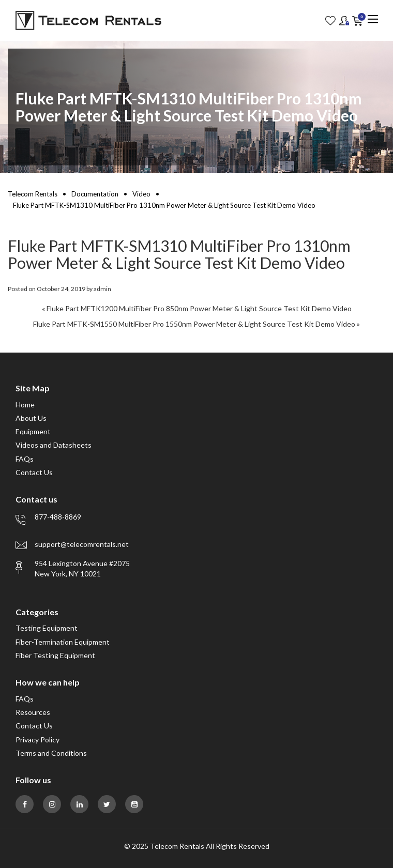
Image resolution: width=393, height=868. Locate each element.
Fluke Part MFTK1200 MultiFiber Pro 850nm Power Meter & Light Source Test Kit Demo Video (199, 308)
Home (25, 405)
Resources (33, 712)
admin (102, 289)
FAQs (25, 459)
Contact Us (34, 472)
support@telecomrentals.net (82, 544)
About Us (31, 418)
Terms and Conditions (51, 753)
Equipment (33, 431)
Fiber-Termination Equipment (63, 642)
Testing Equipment (47, 628)
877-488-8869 (58, 517)
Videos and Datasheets (54, 445)
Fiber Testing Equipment (55, 655)
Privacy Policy (37, 740)
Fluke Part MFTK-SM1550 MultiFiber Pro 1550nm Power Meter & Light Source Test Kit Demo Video (194, 324)
